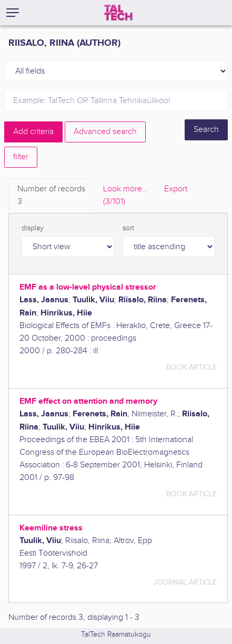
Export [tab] (176, 189)
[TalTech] (118, 13)
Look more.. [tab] (125, 196)
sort (128, 228)
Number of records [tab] (51, 196)
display (33, 228)
